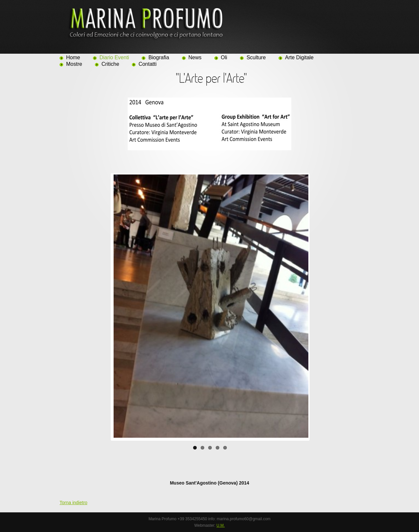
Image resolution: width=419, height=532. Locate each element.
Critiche (110, 64)
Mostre (74, 64)
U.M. (220, 525)
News (195, 57)
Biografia (159, 57)
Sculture (256, 57)
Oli (224, 57)
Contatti (147, 64)
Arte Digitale (299, 57)
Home (73, 57)
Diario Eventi (114, 57)
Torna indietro (73, 503)
